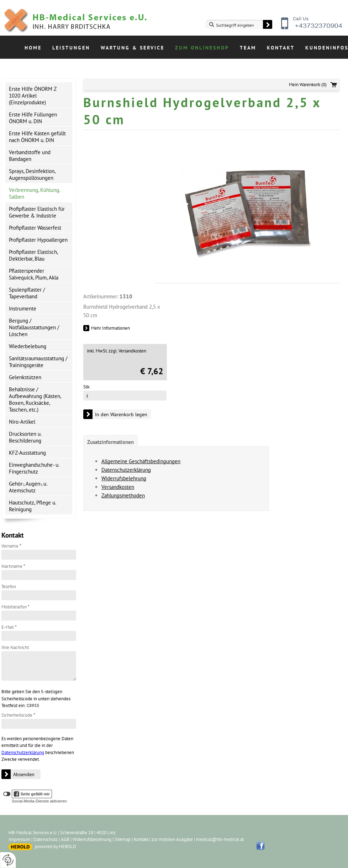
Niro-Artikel (22, 422)
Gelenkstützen (25, 377)
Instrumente (23, 308)
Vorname (11, 546)
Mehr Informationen (110, 328)
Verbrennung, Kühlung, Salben (34, 193)
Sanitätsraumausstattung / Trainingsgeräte (38, 362)
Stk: (87, 387)
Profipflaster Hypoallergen (38, 240)
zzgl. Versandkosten (127, 351)
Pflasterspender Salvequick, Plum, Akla (34, 274)
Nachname (13, 566)
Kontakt (281, 48)
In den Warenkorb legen (121, 414)
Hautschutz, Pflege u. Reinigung (33, 506)
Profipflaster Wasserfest (35, 228)
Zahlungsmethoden (123, 495)
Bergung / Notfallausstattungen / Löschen (34, 327)
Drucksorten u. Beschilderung (25, 437)
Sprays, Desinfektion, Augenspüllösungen (32, 174)
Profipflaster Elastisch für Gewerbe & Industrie (37, 212)
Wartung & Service (133, 48)
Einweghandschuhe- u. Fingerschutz (34, 468)
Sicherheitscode (18, 715)
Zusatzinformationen (110, 442)
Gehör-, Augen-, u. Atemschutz (28, 487)
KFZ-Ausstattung (27, 453)
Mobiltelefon (15, 607)
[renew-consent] (8, 860)
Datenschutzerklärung (23, 752)
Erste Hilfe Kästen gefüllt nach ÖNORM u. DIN (37, 137)
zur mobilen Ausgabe (172, 839)
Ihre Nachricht (15, 647)
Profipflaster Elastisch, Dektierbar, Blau (33, 255)
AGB (65, 839)
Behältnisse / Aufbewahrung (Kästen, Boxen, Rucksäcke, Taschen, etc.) (35, 399)
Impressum (19, 839)
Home (33, 48)
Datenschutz (46, 839)
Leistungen (71, 48)
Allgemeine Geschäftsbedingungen (141, 461)
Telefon (9, 587)
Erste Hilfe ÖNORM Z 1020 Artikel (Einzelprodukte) (33, 96)
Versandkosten (118, 487)
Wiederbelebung (28, 346)
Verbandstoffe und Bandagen (30, 156)
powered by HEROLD (56, 846)
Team (248, 48)
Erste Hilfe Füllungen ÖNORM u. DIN (33, 118)
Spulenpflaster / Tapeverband (27, 293)
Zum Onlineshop (202, 48)
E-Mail (9, 627)
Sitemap (123, 839)
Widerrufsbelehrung (124, 478)
